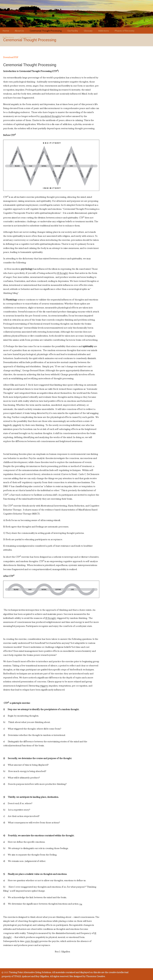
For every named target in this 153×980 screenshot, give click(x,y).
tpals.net (27, 15)
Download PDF (11, 57)
